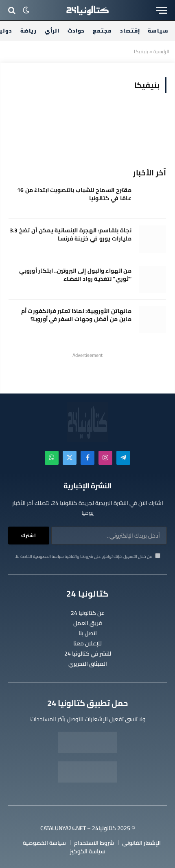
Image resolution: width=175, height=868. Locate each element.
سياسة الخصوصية (48, 556)
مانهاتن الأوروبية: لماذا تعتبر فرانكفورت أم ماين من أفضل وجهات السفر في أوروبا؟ (76, 315)
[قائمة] (162, 10)
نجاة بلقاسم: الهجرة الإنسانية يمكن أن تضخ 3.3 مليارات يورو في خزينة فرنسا (71, 234)
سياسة (158, 31)
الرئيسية (161, 51)
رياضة (29, 31)
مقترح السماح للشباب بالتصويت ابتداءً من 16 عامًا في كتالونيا (74, 194)
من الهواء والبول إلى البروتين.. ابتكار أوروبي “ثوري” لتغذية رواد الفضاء (75, 275)
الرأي (52, 31)
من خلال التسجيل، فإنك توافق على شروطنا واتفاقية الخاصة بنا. (88, 556)
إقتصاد (130, 31)
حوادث (76, 31)
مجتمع (102, 31)
